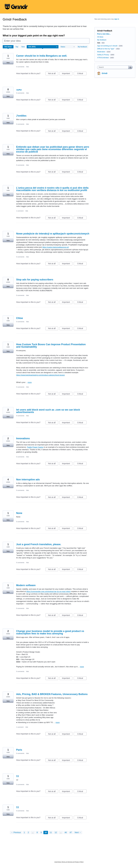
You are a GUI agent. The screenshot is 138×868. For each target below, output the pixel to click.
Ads (28, 67)
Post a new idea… (104, 34)
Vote (8, 63)
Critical (82, 74)
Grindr (105, 73)
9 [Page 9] (41, 832)
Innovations (23, 438)
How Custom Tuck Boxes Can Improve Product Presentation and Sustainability (51, 346)
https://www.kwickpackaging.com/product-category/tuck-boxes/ (40, 375)
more (30, 382)
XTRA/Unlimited (103, 58)
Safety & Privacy (103, 55)
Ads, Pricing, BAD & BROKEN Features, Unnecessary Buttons (52, 694)
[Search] (130, 67)
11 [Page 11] (51, 832)
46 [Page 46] (66, 832)
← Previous (16, 832)
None (19, 513)
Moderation (101, 52)
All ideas (100, 37)
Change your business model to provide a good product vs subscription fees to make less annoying (50, 632)
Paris (19, 750)
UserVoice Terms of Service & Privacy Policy (69, 862)
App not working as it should (107, 46)
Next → (78, 832)
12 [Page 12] (56, 832)
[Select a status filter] (68, 47)
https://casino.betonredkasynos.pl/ (56, 247)
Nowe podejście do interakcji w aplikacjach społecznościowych (53, 234)
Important (67, 74)
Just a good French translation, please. (39, 544)
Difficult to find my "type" (106, 49)
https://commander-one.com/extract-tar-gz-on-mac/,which (48, 591)
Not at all (53, 74)
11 (18, 776)
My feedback (82, 47)
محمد (19, 89)
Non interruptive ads (28, 480)
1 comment (20, 211)
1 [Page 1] (24, 832)
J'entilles (21, 116)
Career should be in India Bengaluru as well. (42, 56)
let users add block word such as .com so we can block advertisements (48, 411)
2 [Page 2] (28, 832)
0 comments (20, 67)
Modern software (26, 585)
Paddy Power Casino (35, 447)
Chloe (20, 318)
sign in (117, 19)
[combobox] (113, 67)
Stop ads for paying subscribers (35, 280)
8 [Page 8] (37, 832)
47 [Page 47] (71, 832)
